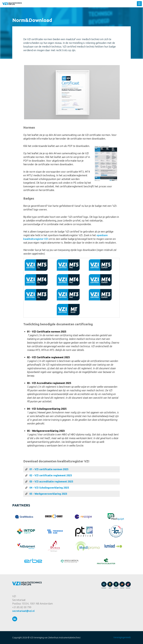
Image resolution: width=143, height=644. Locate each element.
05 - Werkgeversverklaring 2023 (48, 494)
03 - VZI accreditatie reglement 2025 (51, 482)
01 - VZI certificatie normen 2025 (49, 469)
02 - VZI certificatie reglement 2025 (51, 475)
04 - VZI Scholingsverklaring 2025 (49, 488)
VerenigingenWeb (122, 637)
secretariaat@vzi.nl (23, 611)
